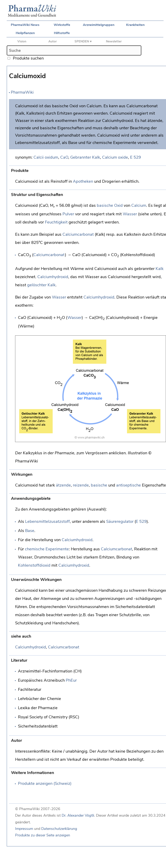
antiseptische (129, 485)
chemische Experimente (47, 549)
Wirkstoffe (62, 25)
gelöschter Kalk (41, 285)
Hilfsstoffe (62, 33)
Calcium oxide (115, 157)
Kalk (160, 269)
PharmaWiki (22, 92)
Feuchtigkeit (56, 222)
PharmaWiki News (25, 25)
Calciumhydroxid (53, 277)
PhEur (71, 680)
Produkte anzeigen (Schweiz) (45, 783)
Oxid (118, 205)
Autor (53, 41)
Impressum (24, 829)
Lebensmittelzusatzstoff (47, 521)
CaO (64, 157)
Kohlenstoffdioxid (34, 565)
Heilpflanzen (25, 33)
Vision (22, 41)
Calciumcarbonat (78, 234)
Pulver (68, 214)
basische (105, 205)
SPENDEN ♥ (83, 41)
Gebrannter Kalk (85, 157)
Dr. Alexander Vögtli (78, 815)
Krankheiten (135, 25)
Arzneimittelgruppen (99, 25)
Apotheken (83, 181)
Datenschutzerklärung (59, 829)
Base (30, 531)
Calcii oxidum (46, 157)
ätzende (63, 485)
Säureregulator (120, 521)
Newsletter (114, 41)
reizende (81, 485)
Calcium (139, 205)
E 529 (135, 157)
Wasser (130, 214)
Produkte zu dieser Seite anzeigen (43, 835)
